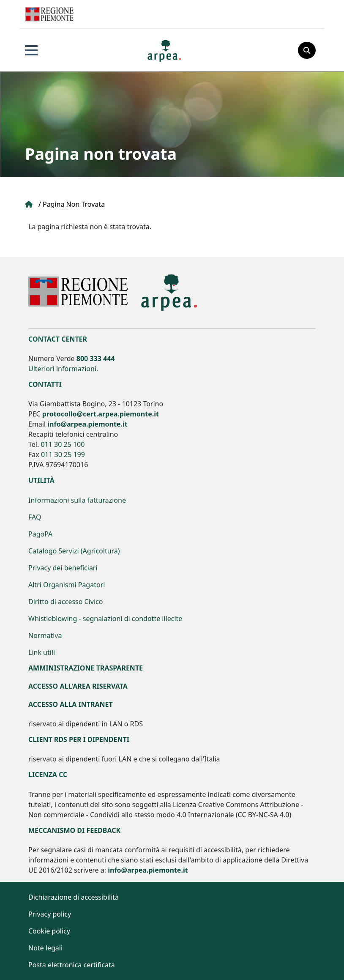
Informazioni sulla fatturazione (77, 500)
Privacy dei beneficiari (63, 568)
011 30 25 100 (63, 444)
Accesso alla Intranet (71, 704)
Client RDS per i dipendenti (79, 739)
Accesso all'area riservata (78, 686)
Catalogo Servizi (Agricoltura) (74, 551)
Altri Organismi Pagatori (67, 585)
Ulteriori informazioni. (63, 369)
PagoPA (40, 534)
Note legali (45, 948)
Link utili (42, 652)
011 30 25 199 (63, 454)
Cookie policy (49, 931)
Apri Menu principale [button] (31, 50)
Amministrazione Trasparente (86, 668)
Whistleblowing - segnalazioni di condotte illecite (105, 619)
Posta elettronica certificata (72, 965)
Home (29, 204)
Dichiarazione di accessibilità (74, 897)
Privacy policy (50, 914)
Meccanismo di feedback (74, 830)
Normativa (45, 635)
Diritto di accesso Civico (66, 602)
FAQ (35, 517)
